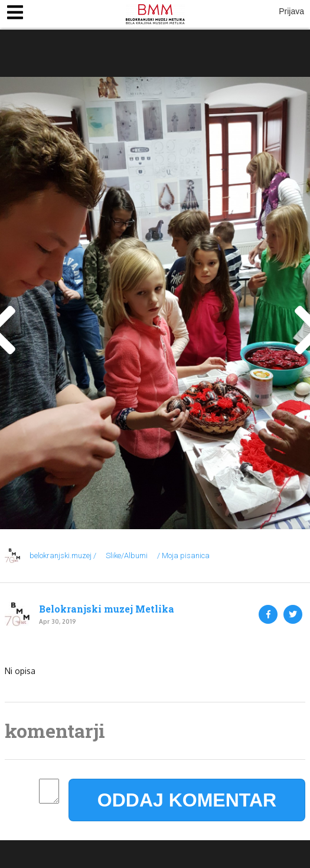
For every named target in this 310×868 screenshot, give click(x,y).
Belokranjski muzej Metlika (107, 609)
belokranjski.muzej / (63, 556)
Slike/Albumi (127, 556)
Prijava (291, 11)
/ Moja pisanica (183, 556)
